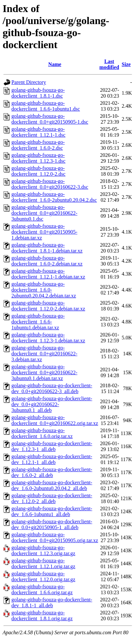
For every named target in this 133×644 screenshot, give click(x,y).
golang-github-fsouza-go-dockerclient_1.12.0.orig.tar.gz (43, 576)
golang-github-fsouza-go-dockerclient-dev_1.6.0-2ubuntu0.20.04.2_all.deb (52, 485)
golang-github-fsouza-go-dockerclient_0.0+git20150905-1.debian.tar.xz (44, 232)
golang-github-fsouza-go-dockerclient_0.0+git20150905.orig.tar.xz (55, 537)
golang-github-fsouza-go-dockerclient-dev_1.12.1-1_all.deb (52, 459)
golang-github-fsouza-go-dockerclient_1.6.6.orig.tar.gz (42, 589)
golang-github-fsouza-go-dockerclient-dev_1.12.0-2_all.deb (52, 498)
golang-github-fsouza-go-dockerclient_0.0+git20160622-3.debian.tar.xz (44, 354)
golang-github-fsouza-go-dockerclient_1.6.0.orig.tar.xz (42, 433)
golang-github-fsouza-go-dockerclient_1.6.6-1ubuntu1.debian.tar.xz (38, 322)
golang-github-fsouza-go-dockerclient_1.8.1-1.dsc (38, 93)
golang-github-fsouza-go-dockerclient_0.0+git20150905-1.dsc (50, 119)
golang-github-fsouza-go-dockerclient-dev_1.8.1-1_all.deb (52, 603)
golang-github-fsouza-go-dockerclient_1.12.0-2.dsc (38, 171)
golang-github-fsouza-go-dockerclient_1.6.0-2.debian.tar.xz (47, 261)
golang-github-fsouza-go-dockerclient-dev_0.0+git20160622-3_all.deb (52, 388)
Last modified (109, 64)
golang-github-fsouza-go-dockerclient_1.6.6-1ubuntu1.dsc (46, 106)
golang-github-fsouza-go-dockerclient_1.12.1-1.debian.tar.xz (48, 274)
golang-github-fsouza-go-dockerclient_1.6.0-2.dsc (38, 145)
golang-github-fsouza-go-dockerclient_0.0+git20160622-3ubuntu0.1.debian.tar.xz (44, 372)
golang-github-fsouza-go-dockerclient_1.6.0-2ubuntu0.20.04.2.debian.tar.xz (44, 290)
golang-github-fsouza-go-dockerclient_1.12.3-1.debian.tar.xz (48, 338)
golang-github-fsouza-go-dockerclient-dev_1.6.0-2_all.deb (52, 472)
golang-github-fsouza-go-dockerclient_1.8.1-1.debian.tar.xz (47, 248)
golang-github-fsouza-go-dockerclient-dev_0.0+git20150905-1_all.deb (52, 524)
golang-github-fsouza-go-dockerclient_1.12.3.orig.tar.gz (43, 550)
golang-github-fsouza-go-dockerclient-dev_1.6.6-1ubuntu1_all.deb (52, 511)
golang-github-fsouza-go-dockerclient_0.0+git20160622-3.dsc (50, 184)
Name (55, 64)
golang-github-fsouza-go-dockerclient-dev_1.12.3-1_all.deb (52, 446)
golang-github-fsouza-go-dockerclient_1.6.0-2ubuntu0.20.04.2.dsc (54, 197)
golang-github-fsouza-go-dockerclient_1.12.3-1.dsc (38, 158)
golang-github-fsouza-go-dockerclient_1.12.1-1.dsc (38, 132)
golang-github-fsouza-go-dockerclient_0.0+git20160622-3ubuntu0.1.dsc (44, 213)
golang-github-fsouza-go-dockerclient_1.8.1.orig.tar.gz (42, 616)
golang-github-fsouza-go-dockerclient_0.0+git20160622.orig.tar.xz (55, 420)
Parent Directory (29, 82)
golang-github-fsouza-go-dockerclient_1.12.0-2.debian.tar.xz (48, 306)
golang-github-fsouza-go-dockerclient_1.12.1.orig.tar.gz (43, 563)
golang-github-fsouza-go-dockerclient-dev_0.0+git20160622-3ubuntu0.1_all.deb (52, 404)
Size (126, 64)
